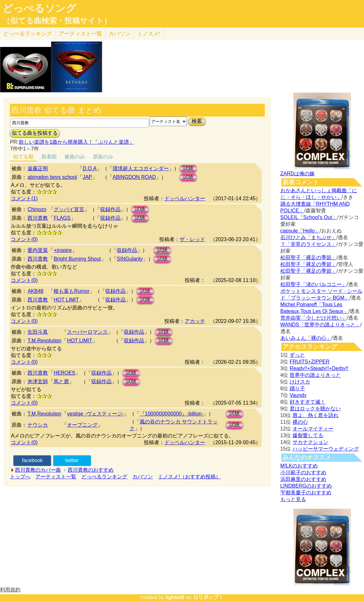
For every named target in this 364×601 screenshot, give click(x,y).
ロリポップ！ (208, 597)
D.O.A (90, 168)
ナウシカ (38, 425)
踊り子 (297, 388)
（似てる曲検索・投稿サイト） (57, 21)
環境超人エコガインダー (141, 168)
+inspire (63, 250)
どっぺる (28, 34)
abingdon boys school (52, 177)
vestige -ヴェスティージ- (95, 414)
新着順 (49, 157)
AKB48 (35, 291)
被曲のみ (75, 157)
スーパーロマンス (87, 332)
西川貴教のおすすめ (91, 470)
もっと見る (293, 499)
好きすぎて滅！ (308, 402)
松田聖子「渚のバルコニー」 (314, 284)
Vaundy (298, 395)
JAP (87, 177)
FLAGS (62, 218)
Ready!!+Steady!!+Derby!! (319, 368)
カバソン (120, 34)
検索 (197, 121)
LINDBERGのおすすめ (306, 486)
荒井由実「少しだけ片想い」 (314, 318)
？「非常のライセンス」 (308, 244)
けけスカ (300, 382)
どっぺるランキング (104, 477)
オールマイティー (313, 429)
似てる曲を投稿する (35, 133)
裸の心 (300, 422)
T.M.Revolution (44, 341)
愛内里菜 (38, 250)
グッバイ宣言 (69, 209)
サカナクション (310, 442)
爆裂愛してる (308, 435)
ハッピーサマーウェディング (326, 449)
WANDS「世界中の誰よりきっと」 (320, 325)
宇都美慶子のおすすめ (306, 493)
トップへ (20, 477)
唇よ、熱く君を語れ (316, 415)
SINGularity (130, 259)
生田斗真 (38, 332)
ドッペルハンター (185, 198)
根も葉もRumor (71, 291)
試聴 (188, 168)
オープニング (82, 425)
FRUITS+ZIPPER (310, 362)
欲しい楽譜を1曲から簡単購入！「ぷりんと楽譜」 (76, 142)
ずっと (297, 355)
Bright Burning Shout (77, 259)
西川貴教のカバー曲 (38, 470)
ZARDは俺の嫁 (298, 174)
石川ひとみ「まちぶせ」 (308, 237)
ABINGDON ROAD (134, 177)
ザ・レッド (192, 239)
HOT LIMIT (66, 300)
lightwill (175, 597)
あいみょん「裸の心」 (306, 338)
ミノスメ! (149, 34)
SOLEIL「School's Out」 (309, 217)
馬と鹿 (61, 381)
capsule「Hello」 (300, 231)
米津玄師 (38, 381)
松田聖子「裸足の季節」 (308, 258)
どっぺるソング (39, 8)
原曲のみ (103, 157)
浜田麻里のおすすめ (303, 479)
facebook (32, 460)
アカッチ (195, 321)
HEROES (64, 373)
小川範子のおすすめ (303, 472)
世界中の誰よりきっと (315, 375)
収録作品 (110, 209)
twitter (72, 460)
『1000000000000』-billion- (171, 414)
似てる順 (23, 157)
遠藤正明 (38, 168)
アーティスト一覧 (56, 477)
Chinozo (37, 209)
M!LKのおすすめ (299, 466)
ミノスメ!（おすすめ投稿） (189, 477)
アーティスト (80, 34)
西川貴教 (38, 218)
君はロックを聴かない (315, 409)
